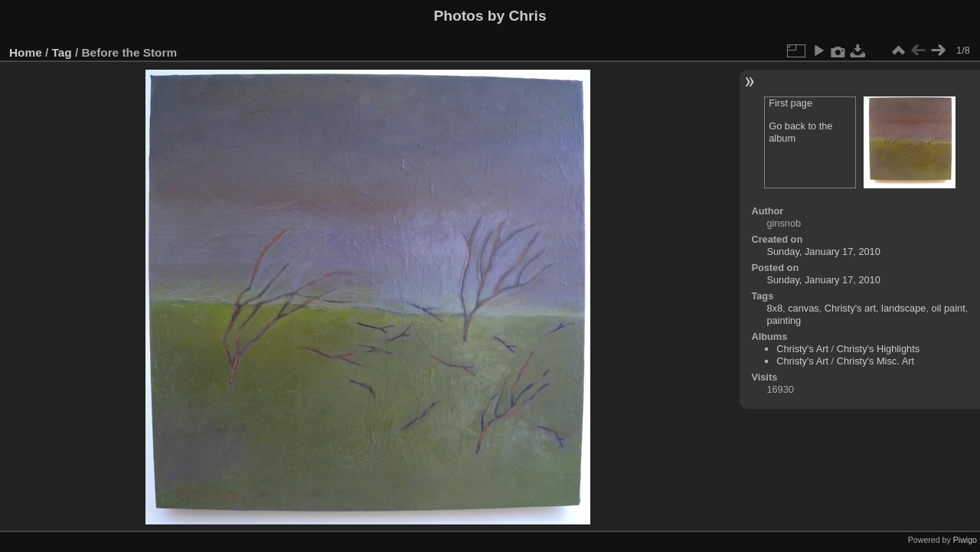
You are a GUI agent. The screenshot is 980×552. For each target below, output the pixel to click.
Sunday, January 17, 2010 (823, 252)
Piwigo (965, 540)
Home (26, 52)
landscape (903, 308)
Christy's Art (802, 349)
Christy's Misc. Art (875, 361)
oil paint (949, 308)
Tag (62, 52)
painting (784, 320)
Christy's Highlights (878, 349)
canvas (804, 308)
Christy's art (850, 308)
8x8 (774, 308)
